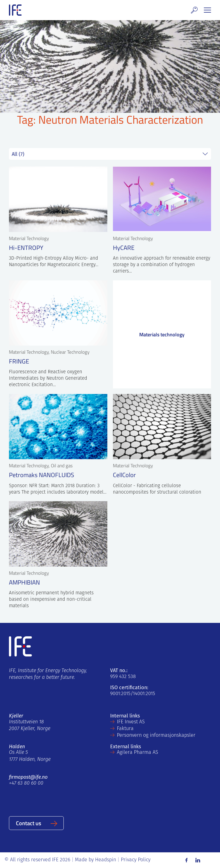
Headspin (106, 860)
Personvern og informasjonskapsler (156, 736)
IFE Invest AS (131, 722)
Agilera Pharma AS (138, 753)
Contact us (29, 823)
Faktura (125, 729)
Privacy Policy (136, 860)
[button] (194, 10)
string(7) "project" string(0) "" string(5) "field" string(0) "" (110, 154)
